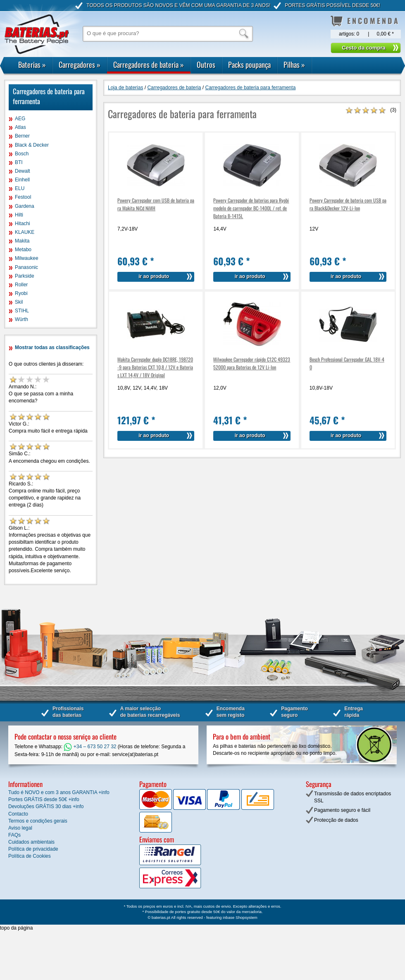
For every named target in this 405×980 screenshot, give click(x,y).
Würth (21, 319)
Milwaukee (27, 258)
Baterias (32, 64)
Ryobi (21, 293)
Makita (22, 241)
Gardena (25, 206)
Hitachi (23, 224)
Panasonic (26, 267)
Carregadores (80, 64)
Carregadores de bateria (149, 64)
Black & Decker (32, 145)
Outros (206, 64)
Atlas (20, 127)
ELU (20, 188)
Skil (19, 302)
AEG (20, 119)
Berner (22, 136)
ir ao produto (154, 276)
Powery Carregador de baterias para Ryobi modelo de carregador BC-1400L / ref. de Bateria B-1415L (251, 208)
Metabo (23, 250)
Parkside (25, 276)
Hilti (19, 215)
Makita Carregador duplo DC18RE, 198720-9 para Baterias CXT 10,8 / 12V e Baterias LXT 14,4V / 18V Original (155, 367)
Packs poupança (249, 64)
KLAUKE (25, 232)
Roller (21, 285)
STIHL (22, 311)
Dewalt (23, 171)
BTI (19, 162)
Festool (23, 197)
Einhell (22, 180)
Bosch (22, 154)
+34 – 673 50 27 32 (90, 747)
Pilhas (294, 64)
